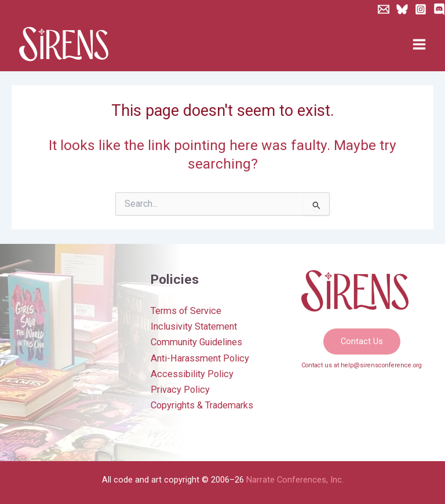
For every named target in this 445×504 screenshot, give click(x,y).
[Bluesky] (402, 9)
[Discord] (439, 9)
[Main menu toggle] (419, 45)
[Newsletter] (384, 9)
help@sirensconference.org (381, 365)
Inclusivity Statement (194, 326)
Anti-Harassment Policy (200, 358)
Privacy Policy (180, 390)
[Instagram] (421, 9)
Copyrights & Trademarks (202, 405)
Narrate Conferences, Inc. (295, 480)
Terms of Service (186, 311)
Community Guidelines (196, 342)
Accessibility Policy (192, 374)
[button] (362, 342)
